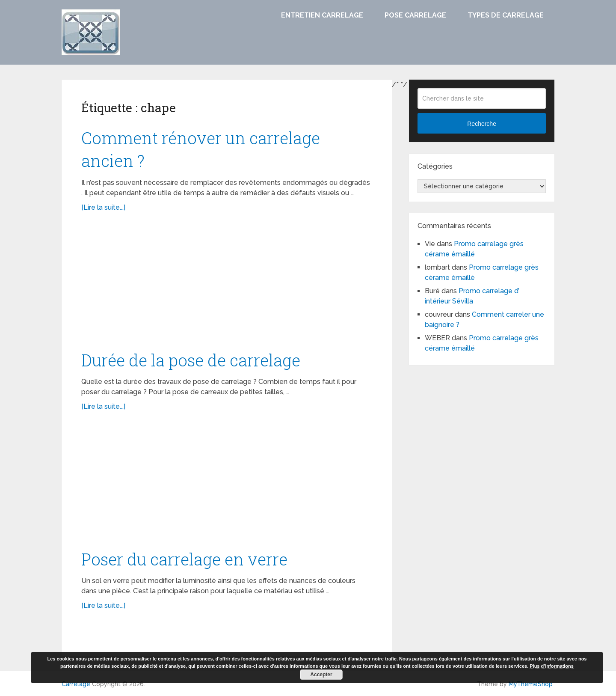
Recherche (482, 124)
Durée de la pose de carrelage (191, 360)
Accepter (321, 675)
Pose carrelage (415, 15)
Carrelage (76, 684)
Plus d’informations (552, 666)
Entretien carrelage (322, 15)
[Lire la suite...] (103, 207)
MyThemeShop (531, 684)
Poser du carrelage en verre (184, 559)
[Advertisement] (227, 286)
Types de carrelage (506, 15)
